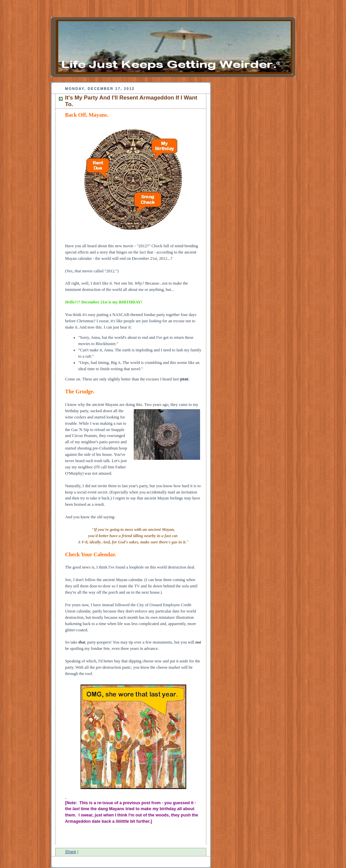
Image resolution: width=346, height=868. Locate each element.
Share (71, 852)
